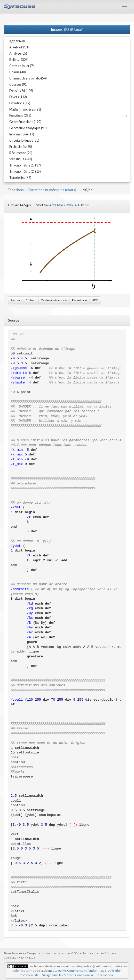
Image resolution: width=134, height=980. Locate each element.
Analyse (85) (18, 53)
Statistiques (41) (21, 159)
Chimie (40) (18, 72)
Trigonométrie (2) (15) (25, 172)
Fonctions (16, 190)
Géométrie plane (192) (25, 122)
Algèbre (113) (19, 47)
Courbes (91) (18, 85)
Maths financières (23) (25, 109)
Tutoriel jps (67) (20, 178)
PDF (95, 300)
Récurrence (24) (21, 153)
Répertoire (80, 300)
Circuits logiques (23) (24, 140)
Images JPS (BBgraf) (67, 29)
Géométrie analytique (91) (28, 128)
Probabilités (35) (21, 147)
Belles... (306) (19, 60)
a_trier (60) (17, 41)
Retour (16, 300)
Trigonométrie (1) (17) (25, 165)
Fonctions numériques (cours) (52, 190)
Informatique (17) (22, 134)
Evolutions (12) (20, 103)
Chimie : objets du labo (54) (28, 78)
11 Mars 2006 (63, 205)
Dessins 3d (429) (21, 91)
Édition (31, 300)
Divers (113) (18, 97)
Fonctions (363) (20, 116)
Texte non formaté (54, 300)
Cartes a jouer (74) (22, 66)
